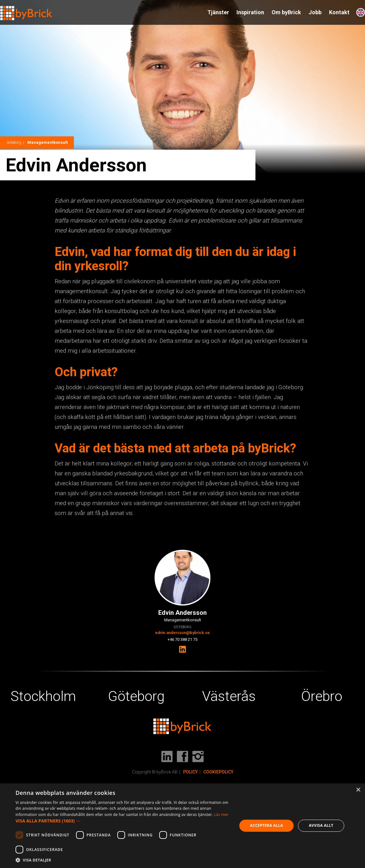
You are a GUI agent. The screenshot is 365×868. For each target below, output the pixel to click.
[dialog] (182, 826)
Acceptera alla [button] (266, 825)
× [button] (358, 790)
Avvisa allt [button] (321, 825)
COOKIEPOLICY (218, 772)
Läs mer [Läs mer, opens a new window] (221, 815)
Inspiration (250, 12)
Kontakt (339, 12)
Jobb (315, 12)
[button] (123, 821)
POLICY (190, 772)
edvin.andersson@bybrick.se (182, 633)
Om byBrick (286, 12)
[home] (26, 10)
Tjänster (218, 12)
